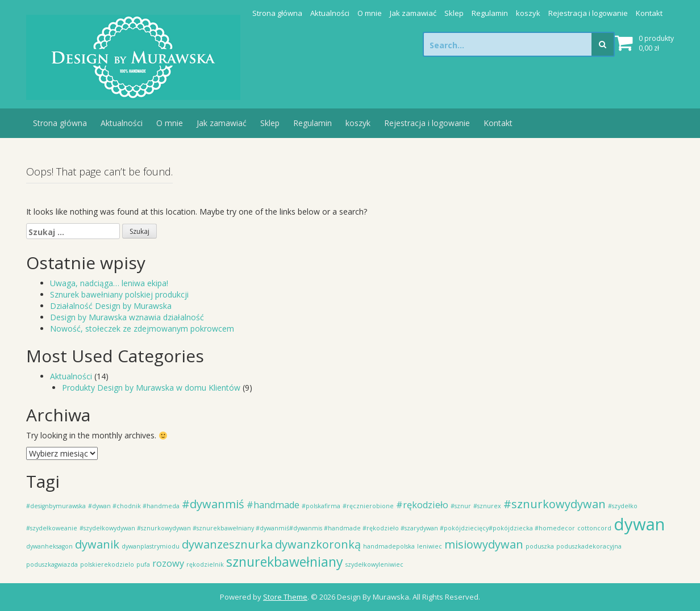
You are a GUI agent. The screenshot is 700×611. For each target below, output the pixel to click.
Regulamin (490, 13)
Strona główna (277, 13)
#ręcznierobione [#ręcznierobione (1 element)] (368, 506)
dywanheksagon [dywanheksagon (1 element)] (49, 546)
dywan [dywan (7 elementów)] (639, 524)
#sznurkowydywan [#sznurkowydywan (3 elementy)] (555, 504)
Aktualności (330, 13)
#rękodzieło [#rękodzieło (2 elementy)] (422, 505)
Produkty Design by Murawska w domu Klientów (151, 388)
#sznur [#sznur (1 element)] (461, 506)
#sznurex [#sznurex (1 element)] (487, 506)
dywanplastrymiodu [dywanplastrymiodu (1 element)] (151, 546)
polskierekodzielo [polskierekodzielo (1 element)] (107, 564)
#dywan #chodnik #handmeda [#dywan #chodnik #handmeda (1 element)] (134, 506)
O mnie (370, 13)
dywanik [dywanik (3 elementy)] (97, 544)
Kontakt (649, 13)
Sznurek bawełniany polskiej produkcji (119, 294)
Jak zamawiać (413, 13)
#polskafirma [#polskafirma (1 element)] (321, 506)
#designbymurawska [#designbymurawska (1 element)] (56, 506)
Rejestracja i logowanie (588, 13)
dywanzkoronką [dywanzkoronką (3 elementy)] (318, 544)
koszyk (528, 13)
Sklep (454, 13)
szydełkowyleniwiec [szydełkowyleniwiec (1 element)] (374, 564)
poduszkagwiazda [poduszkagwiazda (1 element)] (52, 564)
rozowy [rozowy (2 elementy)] (168, 563)
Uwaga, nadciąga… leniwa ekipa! (109, 283)
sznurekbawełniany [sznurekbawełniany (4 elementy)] (285, 562)
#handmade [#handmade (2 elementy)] (273, 505)
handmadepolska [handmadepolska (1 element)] (389, 546)
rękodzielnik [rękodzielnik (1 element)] (205, 564)
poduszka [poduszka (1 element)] (540, 546)
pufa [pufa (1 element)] (143, 564)
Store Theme (285, 597)
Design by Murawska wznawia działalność (127, 317)
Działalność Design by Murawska (111, 306)
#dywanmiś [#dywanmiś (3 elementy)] (213, 504)
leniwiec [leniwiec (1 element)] (430, 546)
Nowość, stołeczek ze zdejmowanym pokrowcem (142, 328)
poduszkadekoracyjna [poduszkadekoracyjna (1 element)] (589, 546)
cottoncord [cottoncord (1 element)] (594, 528)
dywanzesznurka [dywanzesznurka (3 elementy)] (227, 544)
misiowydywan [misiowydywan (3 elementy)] (484, 544)
